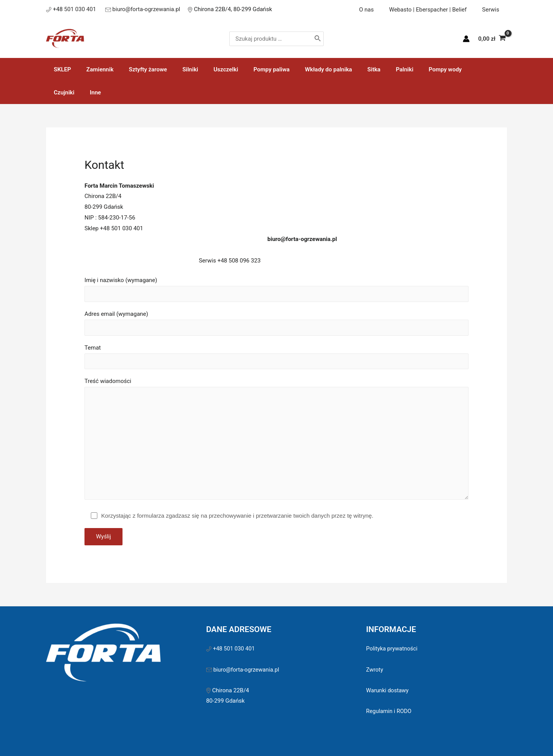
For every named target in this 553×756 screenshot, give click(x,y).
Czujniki (447, 69)
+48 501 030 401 (235, 630)
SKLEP (60, 69)
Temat (276, 334)
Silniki (177, 69)
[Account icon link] (466, 39)
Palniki (372, 69)
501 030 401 (81, 9)
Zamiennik (94, 69)
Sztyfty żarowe (138, 69)
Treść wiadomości (276, 420)
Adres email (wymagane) (276, 300)
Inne (474, 69)
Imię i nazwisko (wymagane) (276, 266)
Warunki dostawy (388, 672)
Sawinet (330, 740)
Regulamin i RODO (389, 692)
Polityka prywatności (392, 630)
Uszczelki (209, 69)
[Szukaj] (334, 39)
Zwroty (375, 651)
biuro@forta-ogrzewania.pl (147, 9)
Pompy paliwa (250, 69)
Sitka (345, 69)
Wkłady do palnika (304, 69)
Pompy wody (409, 69)
